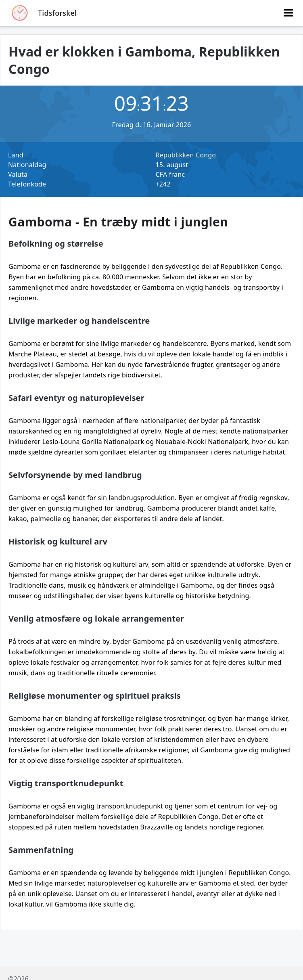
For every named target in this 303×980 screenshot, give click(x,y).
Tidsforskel (57, 13)
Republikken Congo (186, 155)
